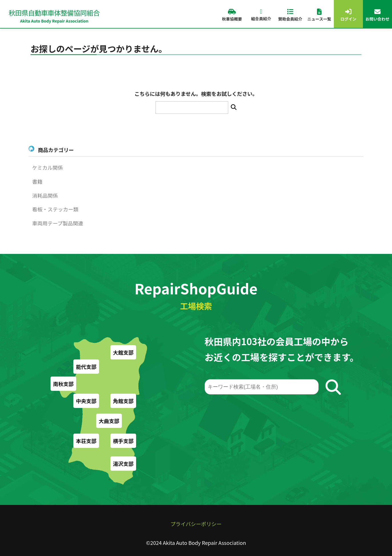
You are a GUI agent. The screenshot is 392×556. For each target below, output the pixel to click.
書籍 (37, 181)
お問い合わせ (377, 15)
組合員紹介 (261, 15)
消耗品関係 (45, 195)
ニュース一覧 (319, 15)
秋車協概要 (232, 15)
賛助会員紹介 (290, 15)
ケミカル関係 (48, 167)
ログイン (348, 15)
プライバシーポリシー (196, 524)
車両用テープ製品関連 (58, 223)
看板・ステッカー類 (55, 209)
